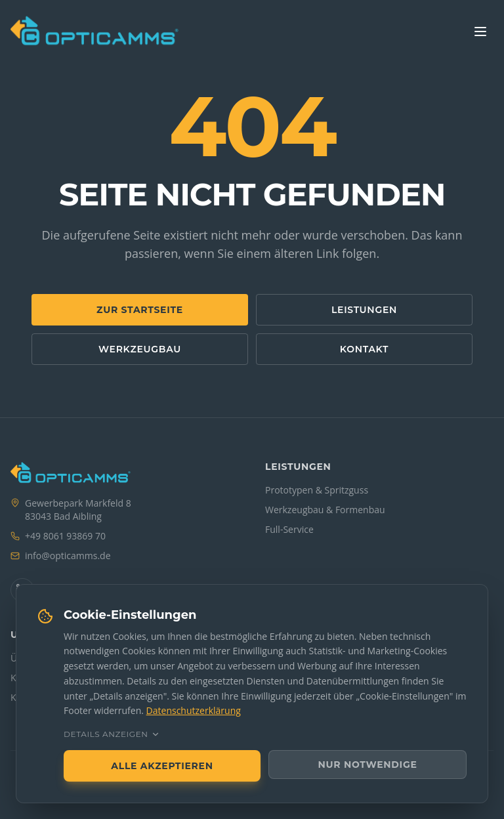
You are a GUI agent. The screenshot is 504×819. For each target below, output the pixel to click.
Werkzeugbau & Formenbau (325, 510)
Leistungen (364, 310)
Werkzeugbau (140, 349)
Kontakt (364, 349)
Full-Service (289, 529)
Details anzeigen (112, 734)
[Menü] (480, 31)
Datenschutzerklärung (194, 710)
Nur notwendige (368, 765)
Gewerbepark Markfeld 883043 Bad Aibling (78, 510)
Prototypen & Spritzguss (317, 490)
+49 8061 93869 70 (65, 536)
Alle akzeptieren (162, 766)
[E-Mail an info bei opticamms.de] (68, 556)
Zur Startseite (140, 310)
